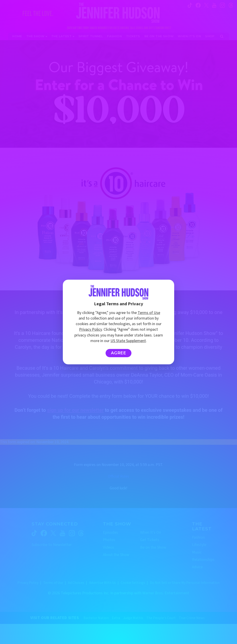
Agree (119, 353)
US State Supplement (128, 341)
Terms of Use (149, 313)
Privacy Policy (90, 329)
